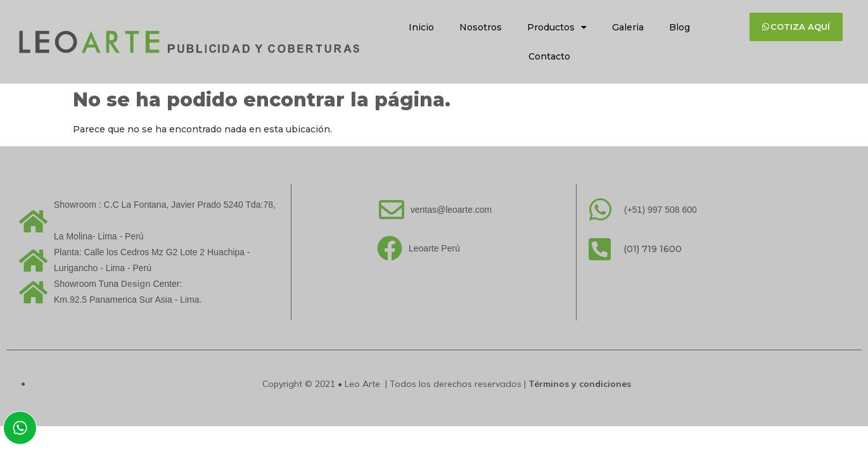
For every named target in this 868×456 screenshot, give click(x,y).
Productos (557, 27)
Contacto (549, 56)
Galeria (628, 27)
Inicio (421, 27)
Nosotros (481, 27)
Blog (680, 27)
